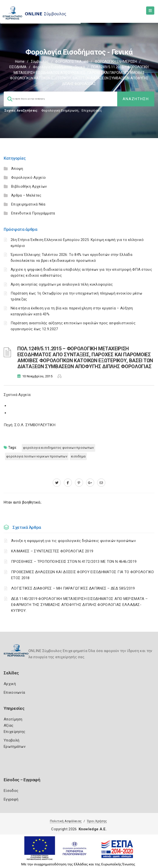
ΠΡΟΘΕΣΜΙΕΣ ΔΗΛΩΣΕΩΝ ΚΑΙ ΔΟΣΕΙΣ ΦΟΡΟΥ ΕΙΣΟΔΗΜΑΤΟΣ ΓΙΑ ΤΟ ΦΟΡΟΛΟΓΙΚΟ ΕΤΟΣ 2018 (83, 575)
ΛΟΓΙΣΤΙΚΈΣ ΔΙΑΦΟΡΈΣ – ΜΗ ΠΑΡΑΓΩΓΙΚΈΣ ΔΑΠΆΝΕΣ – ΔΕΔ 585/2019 (73, 588)
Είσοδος (11, 791)
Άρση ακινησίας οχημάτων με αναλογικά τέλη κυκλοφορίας (62, 284)
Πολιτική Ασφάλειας (66, 821)
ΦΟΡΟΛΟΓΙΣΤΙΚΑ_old (72, 61)
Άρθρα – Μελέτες (26, 195)
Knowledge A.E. (93, 829)
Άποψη (17, 169)
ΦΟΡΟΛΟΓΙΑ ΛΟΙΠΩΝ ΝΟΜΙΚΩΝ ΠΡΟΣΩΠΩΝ (37, 456)
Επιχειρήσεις (92, 110)
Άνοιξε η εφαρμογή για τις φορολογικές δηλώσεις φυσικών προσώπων (73, 541)
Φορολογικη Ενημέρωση (60, 110)
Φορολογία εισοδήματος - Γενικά (59, 67)
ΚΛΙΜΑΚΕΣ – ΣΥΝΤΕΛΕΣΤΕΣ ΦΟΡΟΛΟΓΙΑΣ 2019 (52, 551)
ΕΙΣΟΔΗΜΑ (18, 67)
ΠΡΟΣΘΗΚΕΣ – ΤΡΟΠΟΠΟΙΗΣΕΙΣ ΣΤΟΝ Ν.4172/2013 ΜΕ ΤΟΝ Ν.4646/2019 (74, 562)
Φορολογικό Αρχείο (28, 178)
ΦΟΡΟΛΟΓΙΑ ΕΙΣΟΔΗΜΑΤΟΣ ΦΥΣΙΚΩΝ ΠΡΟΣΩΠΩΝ (58, 448)
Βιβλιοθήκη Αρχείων (29, 186)
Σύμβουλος (40, 61)
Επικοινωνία (14, 692)
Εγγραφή (11, 799)
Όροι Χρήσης (97, 821)
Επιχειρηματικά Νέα (28, 204)
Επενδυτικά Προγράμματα (33, 213)
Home (20, 61)
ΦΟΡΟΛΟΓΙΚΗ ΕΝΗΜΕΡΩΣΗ (116, 61)
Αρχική (10, 684)
